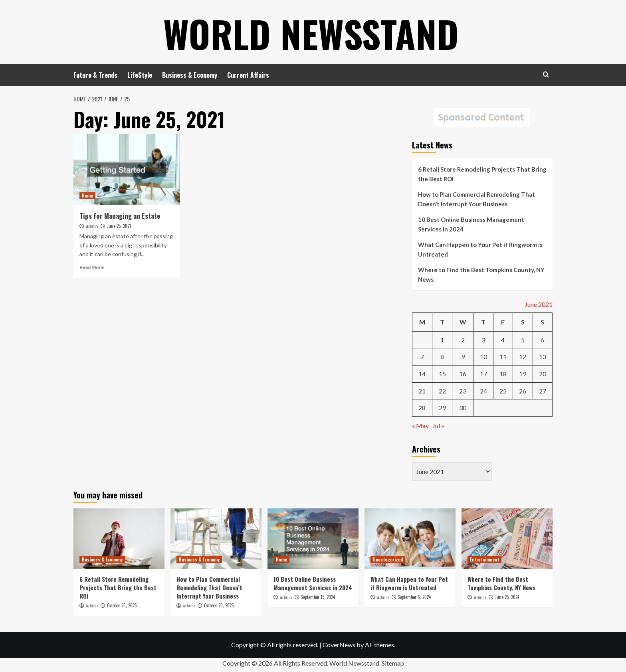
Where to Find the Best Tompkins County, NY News (481, 275)
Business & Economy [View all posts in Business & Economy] (102, 559)
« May (420, 426)
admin (92, 226)
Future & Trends (95, 75)
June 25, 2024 (507, 597)
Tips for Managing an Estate (120, 216)
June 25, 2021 (119, 226)
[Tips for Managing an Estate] (127, 170)
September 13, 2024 (318, 597)
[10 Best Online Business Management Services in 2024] (313, 539)
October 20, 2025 (122, 605)
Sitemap (393, 663)
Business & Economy (190, 75)
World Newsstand (311, 32)
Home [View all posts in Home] (87, 196)
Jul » (438, 426)
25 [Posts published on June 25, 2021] (503, 391)
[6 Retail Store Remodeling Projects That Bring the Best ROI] (119, 539)
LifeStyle (140, 75)
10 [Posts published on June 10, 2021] (483, 357)
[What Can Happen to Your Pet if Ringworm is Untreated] (410, 539)
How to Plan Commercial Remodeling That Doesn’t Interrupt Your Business (476, 199)
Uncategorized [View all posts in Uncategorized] (388, 559)
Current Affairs (248, 75)
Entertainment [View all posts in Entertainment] (484, 559)
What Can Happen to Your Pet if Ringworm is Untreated (480, 249)
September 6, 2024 (414, 597)
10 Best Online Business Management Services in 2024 (471, 224)
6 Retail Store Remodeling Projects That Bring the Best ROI (482, 174)
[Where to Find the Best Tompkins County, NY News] (507, 539)
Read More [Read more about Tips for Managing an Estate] (92, 267)
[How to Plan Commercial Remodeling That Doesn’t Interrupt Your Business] (216, 539)
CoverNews (339, 645)
